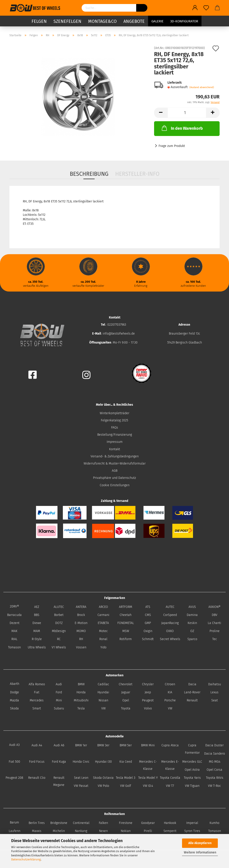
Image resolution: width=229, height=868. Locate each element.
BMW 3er (103, 745)
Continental (81, 823)
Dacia (192, 684)
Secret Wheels (170, 639)
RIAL (14, 639)
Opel (126, 700)
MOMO (81, 631)
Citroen (170, 684)
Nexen (103, 831)
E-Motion (81, 623)
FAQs (115, 428)
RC (59, 639)
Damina (192, 615)
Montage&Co (102, 21)
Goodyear (148, 823)
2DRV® (14, 606)
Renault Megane (59, 781)
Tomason (14, 647)
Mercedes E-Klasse (170, 765)
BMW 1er (81, 745)
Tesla (81, 708)
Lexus (214, 692)
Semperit (170, 831)
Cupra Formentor (192, 749)
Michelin (59, 831)
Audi (59, 684)
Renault (192, 700)
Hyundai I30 (103, 762)
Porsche (170, 700)
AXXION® (214, 607)
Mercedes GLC (192, 762)
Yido (103, 647)
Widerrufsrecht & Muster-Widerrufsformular (115, 464)
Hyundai (103, 692)
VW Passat (81, 786)
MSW (126, 631)
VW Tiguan (192, 786)
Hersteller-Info (137, 174)
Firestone (126, 823)
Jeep (148, 692)
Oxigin (148, 631)
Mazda (14, 700)
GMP (148, 623)
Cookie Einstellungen (115, 485)
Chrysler (148, 684)
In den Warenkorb (182, 128)
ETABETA (103, 623)
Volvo (148, 708)
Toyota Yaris (192, 778)
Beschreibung (89, 174)
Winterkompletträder (114, 413)
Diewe (37, 623)
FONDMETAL (126, 623)
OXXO (170, 631)
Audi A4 (37, 745)
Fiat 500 (14, 762)
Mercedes (37, 700)
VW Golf (126, 786)
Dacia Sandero (215, 754)
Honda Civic (81, 762)
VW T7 (170, 786)
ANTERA (81, 607)
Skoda (14, 708)
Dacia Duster (214, 745)
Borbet (59, 615)
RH (81, 639)
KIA (170, 692)
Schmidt (148, 639)
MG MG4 (215, 762)
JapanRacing (170, 623)
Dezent (15, 623)
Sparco (192, 639)
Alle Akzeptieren (200, 843)
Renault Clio (37, 778)
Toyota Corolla (170, 778)
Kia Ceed (126, 762)
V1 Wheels (59, 647)
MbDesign (59, 631)
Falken (103, 823)
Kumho (214, 823)
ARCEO (103, 607)
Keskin (192, 623)
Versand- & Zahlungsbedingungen (115, 456)
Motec (103, 631)
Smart (37, 708)
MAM (37, 631)
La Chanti (214, 623)
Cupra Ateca (170, 745)
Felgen (39, 21)
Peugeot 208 (14, 778)
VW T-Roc (214, 786)
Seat (215, 700)
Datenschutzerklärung (26, 859)
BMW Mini (148, 745)
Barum (14, 822)
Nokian (126, 831)
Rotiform (126, 639)
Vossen (81, 647)
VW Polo (103, 786)
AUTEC (170, 607)
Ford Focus (37, 762)
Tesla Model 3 (126, 778)
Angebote (134, 21)
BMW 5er (126, 745)
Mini (59, 700)
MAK (14, 631)
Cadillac (103, 684)
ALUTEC (59, 607)
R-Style (37, 639)
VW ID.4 (148, 786)
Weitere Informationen (200, 852)
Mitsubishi (81, 700)
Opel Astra (192, 770)
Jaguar (126, 692)
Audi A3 (14, 745)
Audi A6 (59, 745)
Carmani (103, 615)
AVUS (192, 607)
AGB (115, 471)
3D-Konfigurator (184, 21)
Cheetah (126, 615)
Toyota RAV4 (215, 778)
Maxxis (37, 831)
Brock (81, 615)
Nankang (81, 831)
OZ (192, 631)
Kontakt (115, 449)
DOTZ (59, 623)
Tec (215, 639)
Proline (215, 631)
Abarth (15, 684)
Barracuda (14, 615)
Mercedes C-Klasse (148, 765)
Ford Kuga (59, 762)
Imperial (192, 823)
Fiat (37, 692)
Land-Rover (192, 692)
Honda (81, 692)
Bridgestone (59, 823)
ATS (148, 607)
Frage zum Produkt (172, 146)
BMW (81, 684)
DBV (215, 615)
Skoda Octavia (103, 778)
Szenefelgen (67, 21)
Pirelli (148, 831)
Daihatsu (215, 684)
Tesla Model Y (148, 778)
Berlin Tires (37, 823)
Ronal (103, 639)
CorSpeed (170, 615)
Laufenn (15, 831)
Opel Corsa (214, 770)
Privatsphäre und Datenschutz (114, 478)
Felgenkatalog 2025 (114, 420)
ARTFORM (126, 607)
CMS (148, 615)
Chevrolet (126, 684)
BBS (37, 615)
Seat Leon (81, 778)
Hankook (170, 823)
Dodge (15, 692)
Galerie (157, 21)
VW (103, 708)
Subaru (59, 708)
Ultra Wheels (37, 647)
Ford (59, 692)
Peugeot (148, 700)
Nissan (103, 700)
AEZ (37, 607)
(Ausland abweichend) (202, 87)
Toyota (126, 708)
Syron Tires (192, 831)
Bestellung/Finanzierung (115, 435)
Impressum (115, 442)
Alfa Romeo (37, 684)
